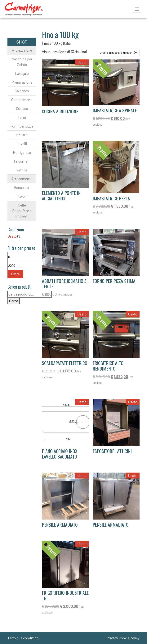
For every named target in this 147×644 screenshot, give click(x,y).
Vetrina (22, 170)
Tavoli (22, 196)
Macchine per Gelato (22, 62)
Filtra (15, 274)
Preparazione (22, 82)
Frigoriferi (22, 161)
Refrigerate (22, 152)
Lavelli (22, 144)
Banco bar (22, 187)
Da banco (22, 91)
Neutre (22, 135)
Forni (22, 117)
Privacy (112, 638)
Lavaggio (22, 73)
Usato (12, 236)
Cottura (22, 108)
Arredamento (22, 179)
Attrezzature (22, 50)
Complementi (22, 100)
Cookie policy (129, 638)
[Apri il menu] (137, 9)
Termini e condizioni (24, 638)
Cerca (13, 301)
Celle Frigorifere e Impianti (22, 211)
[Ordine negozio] (118, 52)
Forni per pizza (22, 126)
